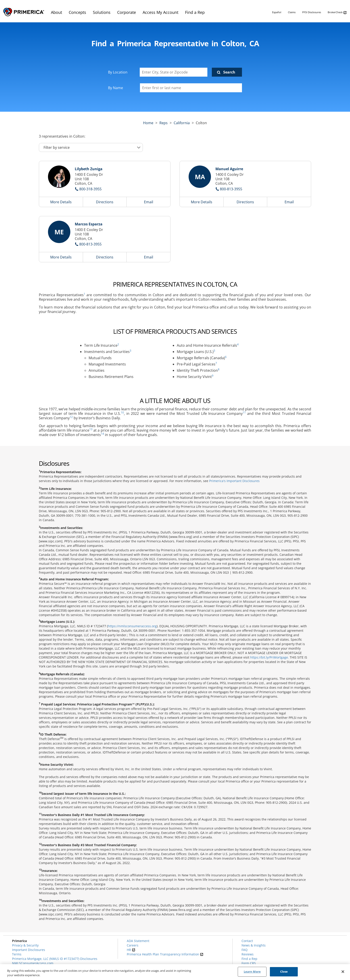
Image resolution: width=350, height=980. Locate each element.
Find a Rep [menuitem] (195, 12)
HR (131, 950)
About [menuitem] (56, 12)
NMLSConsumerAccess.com (33, 963)
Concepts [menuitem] (77, 12)
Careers (133, 945)
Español (277, 12)
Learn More (252, 972)
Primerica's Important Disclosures (234, 481)
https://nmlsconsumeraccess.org (132, 626)
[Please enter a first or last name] (191, 88)
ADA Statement (138, 941)
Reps (164, 123)
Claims (292, 12)
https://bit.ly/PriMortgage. (270, 657)
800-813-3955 (231, 189)
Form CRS (249, 963)
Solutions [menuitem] (102, 12)
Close (284, 972)
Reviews (248, 954)
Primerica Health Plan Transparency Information (165, 954)
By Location (118, 72)
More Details (61, 202)
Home (148, 123)
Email (149, 202)
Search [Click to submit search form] (229, 72)
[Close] (343, 972)
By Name (116, 88)
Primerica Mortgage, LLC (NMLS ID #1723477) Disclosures (55, 959)
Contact (247, 941)
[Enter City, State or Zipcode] (174, 72)
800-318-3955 (90, 189)
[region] (175, 972)
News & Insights (254, 945)
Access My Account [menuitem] (160, 12)
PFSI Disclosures (312, 12)
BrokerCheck (337, 12)
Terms (17, 954)
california (182, 123)
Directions (105, 202)
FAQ (245, 950)
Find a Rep (249, 959)
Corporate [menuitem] (127, 12)
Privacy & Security (25, 945)
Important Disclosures (29, 950)
